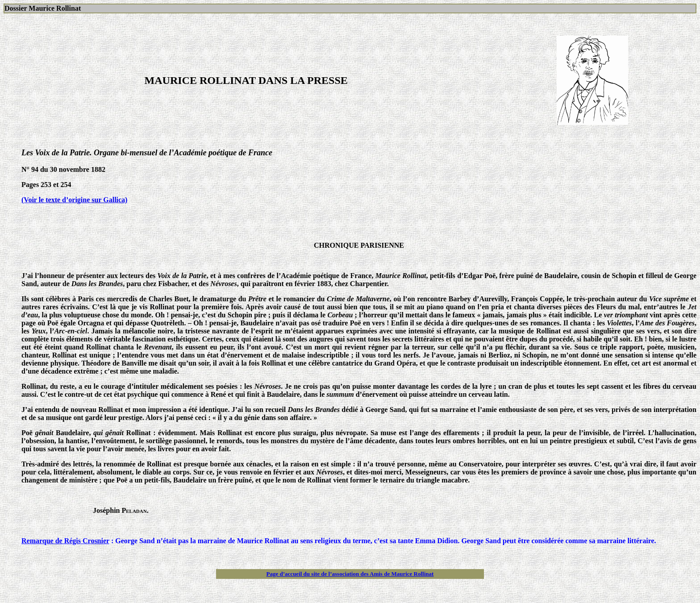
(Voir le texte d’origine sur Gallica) (74, 200)
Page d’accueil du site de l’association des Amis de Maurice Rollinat (350, 574)
